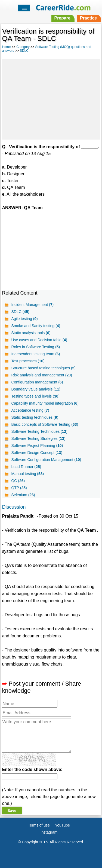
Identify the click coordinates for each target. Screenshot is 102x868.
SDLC (24, 51)
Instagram (49, 832)
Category (23, 47)
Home (6, 47)
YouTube (62, 825)
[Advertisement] (51, 99)
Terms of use (39, 825)
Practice (88, 18)
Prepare (62, 18)
